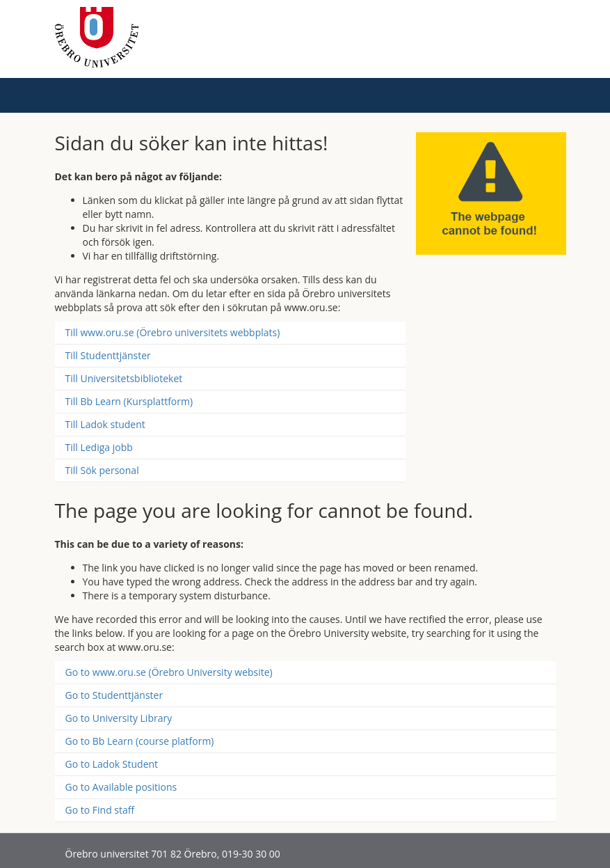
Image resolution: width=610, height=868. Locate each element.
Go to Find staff (100, 810)
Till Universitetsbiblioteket (124, 378)
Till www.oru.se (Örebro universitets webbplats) (173, 332)
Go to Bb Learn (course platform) (140, 741)
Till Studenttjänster (108, 355)
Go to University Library (119, 718)
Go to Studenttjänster (114, 695)
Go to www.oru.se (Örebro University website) (169, 672)
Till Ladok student (105, 424)
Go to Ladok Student (112, 764)
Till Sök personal (102, 470)
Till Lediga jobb (99, 447)
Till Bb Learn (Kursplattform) (129, 401)
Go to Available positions (121, 787)
